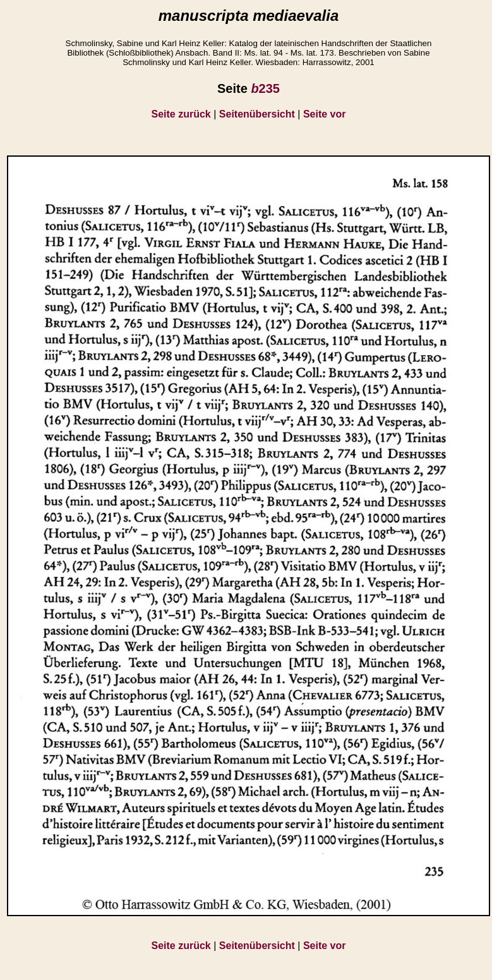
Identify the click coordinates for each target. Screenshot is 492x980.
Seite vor (325, 114)
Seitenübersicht (257, 114)
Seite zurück (181, 114)
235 (265, 88)
